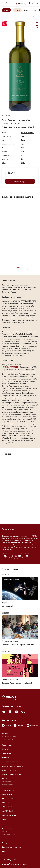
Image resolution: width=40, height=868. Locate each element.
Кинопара (6, 819)
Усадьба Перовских (28, 132)
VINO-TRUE (6, 803)
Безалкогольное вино (10, 762)
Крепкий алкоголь (9, 770)
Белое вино (6, 749)
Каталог (6, 10)
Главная (4, 17)
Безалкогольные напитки (11, 774)
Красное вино (7, 745)
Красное (27, 10)
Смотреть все (20, 268)
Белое (35, 10)
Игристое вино (8, 758)
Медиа (17, 10)
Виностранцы (7, 794)
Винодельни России (9, 843)
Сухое (23, 144)
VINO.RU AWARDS (9, 815)
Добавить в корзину (20, 181)
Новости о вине (8, 790)
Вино (30, 17)
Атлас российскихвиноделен (9, 830)
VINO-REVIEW (7, 807)
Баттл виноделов (8, 798)
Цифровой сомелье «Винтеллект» (15, 864)
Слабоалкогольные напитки (13, 766)
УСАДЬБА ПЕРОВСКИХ (11, 367)
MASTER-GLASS (8, 811)
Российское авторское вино (17, 17)
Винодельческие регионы (12, 847)
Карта (4, 851)
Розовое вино (7, 753)
